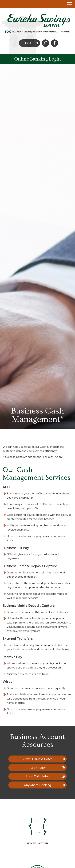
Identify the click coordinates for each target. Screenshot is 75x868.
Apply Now (40, 768)
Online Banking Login (38, 59)
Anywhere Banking (37, 785)
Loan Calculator (37, 776)
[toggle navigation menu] (68, 4)
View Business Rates (37, 759)
